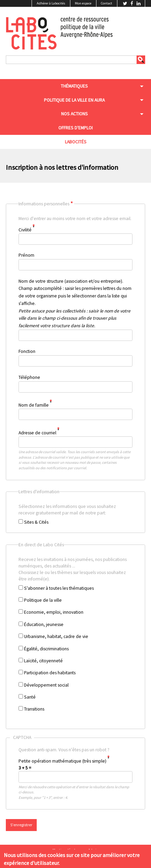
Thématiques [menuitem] (74, 86)
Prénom (26, 255)
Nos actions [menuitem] (74, 114)
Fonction (27, 351)
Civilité (25, 229)
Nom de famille (34, 405)
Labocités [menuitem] (76, 142)
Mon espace (83, 3)
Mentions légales (66, 850)
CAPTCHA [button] (22, 737)
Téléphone (29, 377)
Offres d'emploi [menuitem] (75, 128)
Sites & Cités (36, 522)
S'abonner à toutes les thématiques (59, 588)
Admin (93, 850)
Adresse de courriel (37, 432)
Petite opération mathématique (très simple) (62, 761)
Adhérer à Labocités (51, 3)
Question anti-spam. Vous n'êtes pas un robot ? (71, 769)
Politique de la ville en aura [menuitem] (74, 100)
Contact (107, 3)
